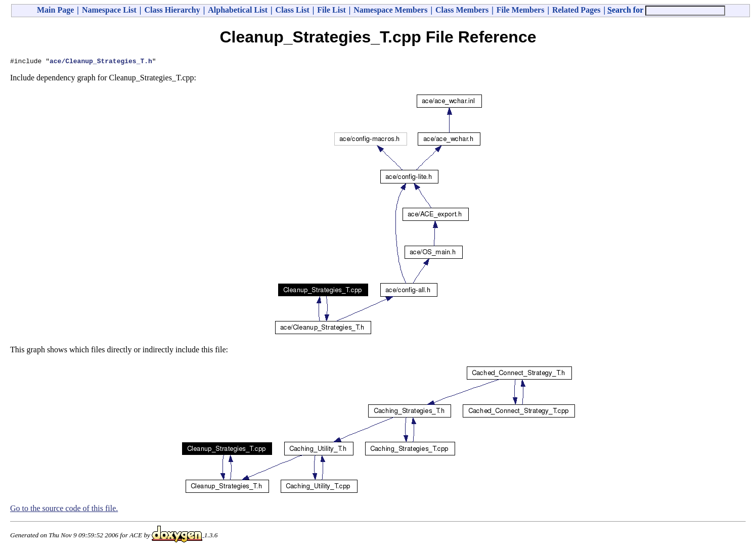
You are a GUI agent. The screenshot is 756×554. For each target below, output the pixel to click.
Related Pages (576, 10)
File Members (521, 10)
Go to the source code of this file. (64, 510)
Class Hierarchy (172, 10)
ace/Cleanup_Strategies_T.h (101, 62)
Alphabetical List (238, 10)
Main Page (55, 10)
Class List (293, 10)
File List (331, 10)
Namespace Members (390, 10)
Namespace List (109, 10)
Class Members (462, 10)
